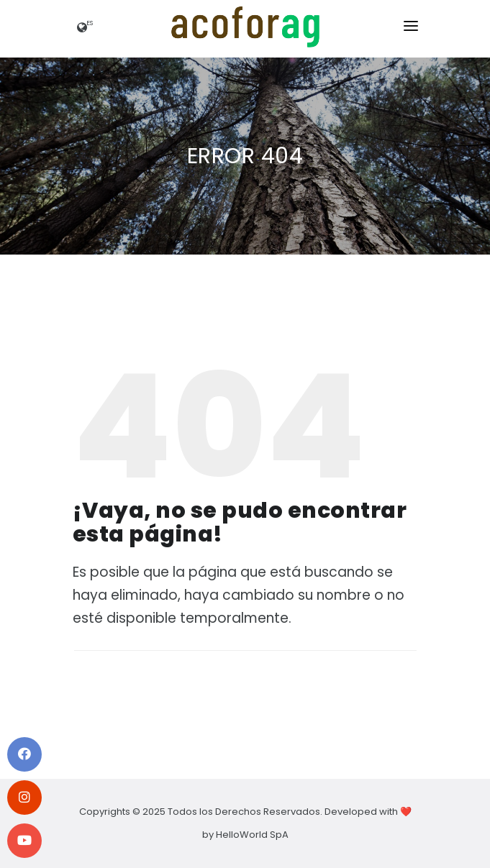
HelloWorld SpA (252, 835)
